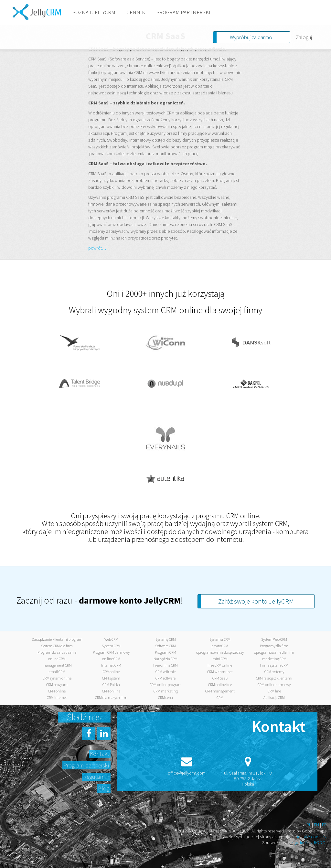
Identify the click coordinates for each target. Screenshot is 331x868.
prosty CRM (220, 646)
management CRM (57, 665)
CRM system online (57, 678)
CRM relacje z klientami (274, 678)
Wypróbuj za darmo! (252, 37)
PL (309, 825)
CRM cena (165, 697)
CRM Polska (111, 685)
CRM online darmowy (274, 685)
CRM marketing (166, 691)
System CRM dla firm (57, 646)
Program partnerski (86, 765)
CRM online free (220, 685)
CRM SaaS (220, 678)
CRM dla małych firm (111, 697)
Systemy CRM (166, 639)
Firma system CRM (274, 665)
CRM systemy (274, 672)
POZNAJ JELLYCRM (94, 12)
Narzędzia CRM (165, 659)
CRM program (57, 685)
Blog (104, 788)
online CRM (57, 659)
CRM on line (111, 691)
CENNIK (136, 12)
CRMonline (111, 672)
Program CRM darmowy (111, 652)
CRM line (274, 691)
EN (316, 825)
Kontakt (100, 754)
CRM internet (57, 697)
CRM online (57, 691)
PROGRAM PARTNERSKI (183, 12)
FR (324, 825)
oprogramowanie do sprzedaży (220, 652)
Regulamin (96, 777)
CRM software (165, 678)
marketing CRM (274, 659)
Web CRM (111, 639)
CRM (220, 697)
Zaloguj (304, 37)
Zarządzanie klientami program (57, 639)
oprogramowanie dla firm (274, 652)
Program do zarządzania (57, 652)
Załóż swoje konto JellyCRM (256, 601)
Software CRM (165, 646)
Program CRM (165, 652)
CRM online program (166, 685)
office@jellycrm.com (187, 773)
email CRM (57, 672)
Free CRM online (220, 665)
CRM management (220, 691)
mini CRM (220, 659)
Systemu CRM (220, 639)
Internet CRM (111, 665)
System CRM (111, 646)
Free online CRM (165, 665)
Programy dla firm (274, 646)
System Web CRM (274, 639)
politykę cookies (310, 837)
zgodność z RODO (308, 842)
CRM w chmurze (220, 672)
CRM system (111, 678)
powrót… (97, 248)
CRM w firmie (165, 672)
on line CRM (111, 659)
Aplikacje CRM (274, 697)
